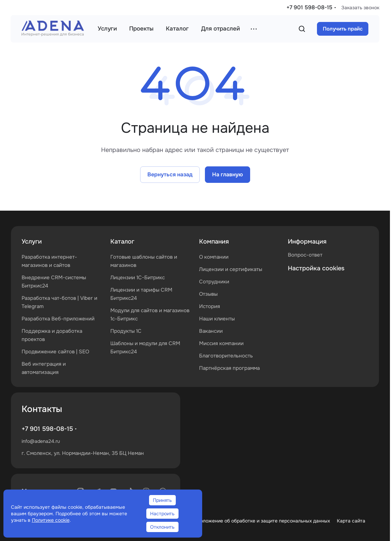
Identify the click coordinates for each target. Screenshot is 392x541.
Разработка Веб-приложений (58, 319)
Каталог (122, 242)
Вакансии (211, 331)
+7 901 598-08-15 (309, 7)
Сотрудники (214, 282)
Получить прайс (343, 29)
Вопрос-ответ (305, 255)
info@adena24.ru (41, 441)
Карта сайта (351, 521)
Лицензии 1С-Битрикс (138, 278)
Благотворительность (226, 356)
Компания (214, 242)
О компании (214, 257)
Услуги (32, 242)
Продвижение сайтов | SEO (55, 352)
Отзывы (208, 294)
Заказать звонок (360, 8)
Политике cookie (51, 520)
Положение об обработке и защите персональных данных (263, 521)
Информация (307, 242)
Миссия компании (221, 343)
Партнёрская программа (229, 368)
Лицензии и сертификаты (231, 269)
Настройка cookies (316, 268)
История (210, 306)
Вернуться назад (170, 174)
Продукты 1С (126, 331)
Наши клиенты (217, 319)
